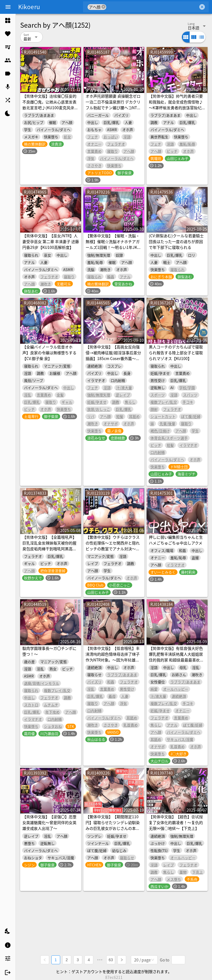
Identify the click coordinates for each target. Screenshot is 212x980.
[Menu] (8, 7)
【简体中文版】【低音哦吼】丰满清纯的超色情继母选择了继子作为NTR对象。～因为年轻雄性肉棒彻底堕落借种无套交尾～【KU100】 (113, 660)
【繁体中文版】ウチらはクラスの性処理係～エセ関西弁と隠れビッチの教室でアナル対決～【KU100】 (113, 546)
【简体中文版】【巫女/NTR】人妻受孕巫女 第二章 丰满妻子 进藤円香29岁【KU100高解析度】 (51, 241)
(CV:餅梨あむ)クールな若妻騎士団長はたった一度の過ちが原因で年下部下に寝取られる (176, 241)
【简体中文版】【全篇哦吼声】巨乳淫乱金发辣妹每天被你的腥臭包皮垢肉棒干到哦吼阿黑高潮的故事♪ (49, 546)
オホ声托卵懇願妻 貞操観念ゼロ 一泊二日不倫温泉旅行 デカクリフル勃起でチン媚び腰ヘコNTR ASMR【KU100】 (113, 105)
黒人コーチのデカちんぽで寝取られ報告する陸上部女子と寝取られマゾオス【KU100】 (176, 353)
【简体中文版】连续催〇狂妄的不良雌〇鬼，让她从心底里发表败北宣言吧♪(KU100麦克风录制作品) (50, 105)
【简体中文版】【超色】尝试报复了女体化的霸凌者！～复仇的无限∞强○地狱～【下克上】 (176, 822)
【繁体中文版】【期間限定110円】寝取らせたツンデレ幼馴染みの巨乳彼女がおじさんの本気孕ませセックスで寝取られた (113, 825)
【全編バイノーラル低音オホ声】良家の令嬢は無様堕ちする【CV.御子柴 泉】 (49, 353)
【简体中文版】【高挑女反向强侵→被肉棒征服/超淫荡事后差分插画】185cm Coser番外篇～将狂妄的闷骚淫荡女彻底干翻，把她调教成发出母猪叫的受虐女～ (113, 358)
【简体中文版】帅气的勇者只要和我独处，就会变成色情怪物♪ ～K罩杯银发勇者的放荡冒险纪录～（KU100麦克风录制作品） (177, 105)
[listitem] (8, 20)
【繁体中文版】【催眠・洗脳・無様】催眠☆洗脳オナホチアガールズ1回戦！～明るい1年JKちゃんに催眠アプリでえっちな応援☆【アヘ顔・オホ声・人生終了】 (113, 250)
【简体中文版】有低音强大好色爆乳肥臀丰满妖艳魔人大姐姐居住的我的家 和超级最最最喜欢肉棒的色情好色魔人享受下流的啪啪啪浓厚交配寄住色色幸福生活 (176, 660)
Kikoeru (29, 7)
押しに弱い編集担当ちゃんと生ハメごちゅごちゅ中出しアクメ (176, 540)
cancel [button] (104, 7)
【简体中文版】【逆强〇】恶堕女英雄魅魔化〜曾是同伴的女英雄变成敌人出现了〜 (49, 822)
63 (111, 960)
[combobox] (152, 7)
